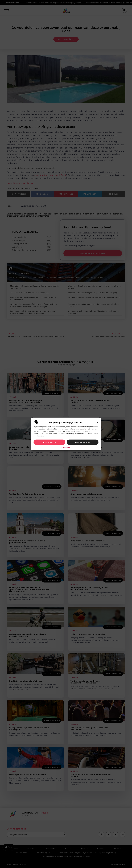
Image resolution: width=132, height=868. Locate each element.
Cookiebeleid (65, 447)
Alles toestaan (49, 442)
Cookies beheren (83, 442)
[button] (97, 423)
